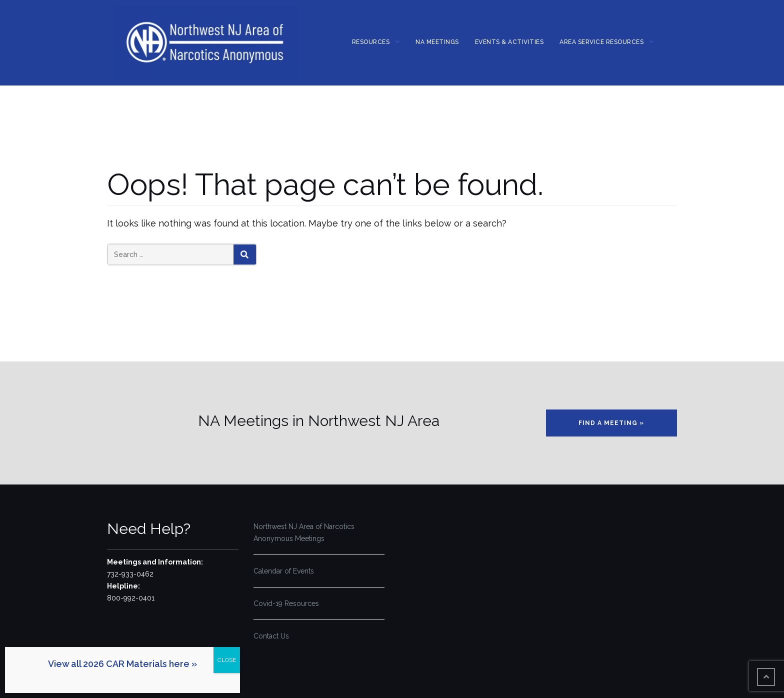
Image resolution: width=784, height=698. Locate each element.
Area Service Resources (601, 42)
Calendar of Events (284, 571)
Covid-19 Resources (286, 603)
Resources (371, 42)
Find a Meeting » (611, 423)
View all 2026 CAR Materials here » (122, 664)
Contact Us (271, 636)
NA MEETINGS (437, 42)
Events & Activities (509, 42)
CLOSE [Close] (227, 660)
